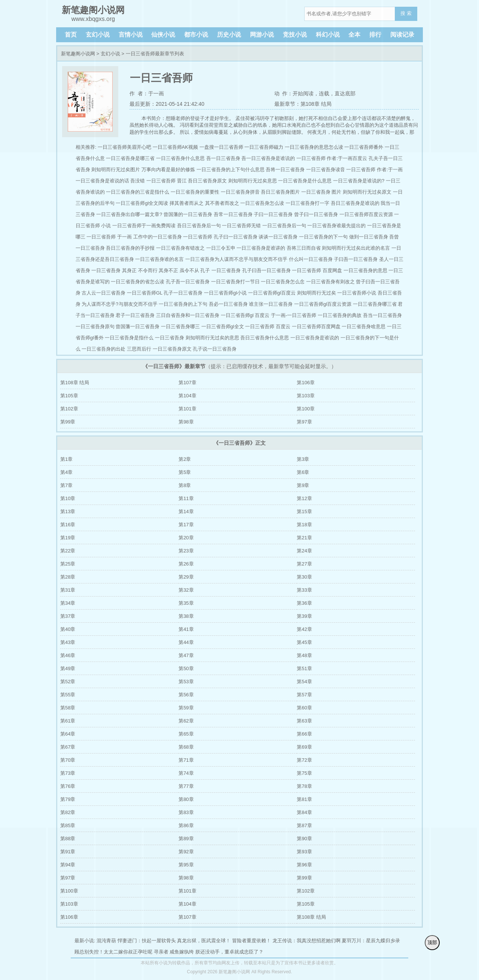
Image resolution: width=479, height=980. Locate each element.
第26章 (186, 564)
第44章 (186, 642)
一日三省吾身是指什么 (129, 338)
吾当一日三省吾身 (382, 315)
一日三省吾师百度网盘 (316, 326)
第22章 (68, 551)
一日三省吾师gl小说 (225, 293)
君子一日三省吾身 (135, 315)
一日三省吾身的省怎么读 (138, 282)
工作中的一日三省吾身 (158, 237)
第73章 (68, 773)
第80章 (186, 799)
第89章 (186, 839)
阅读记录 (402, 35)
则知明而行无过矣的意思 (212, 338)
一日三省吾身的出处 (103, 349)
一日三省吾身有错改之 (180, 248)
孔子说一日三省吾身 (215, 349)
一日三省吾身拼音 (240, 192)
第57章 (304, 695)
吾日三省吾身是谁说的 (355, 203)
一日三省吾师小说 (357, 293)
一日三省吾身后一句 (284, 226)
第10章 (68, 498)
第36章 (304, 603)
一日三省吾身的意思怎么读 (314, 147)
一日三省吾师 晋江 (167, 181)
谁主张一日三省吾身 (271, 304)
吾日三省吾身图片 (280, 192)
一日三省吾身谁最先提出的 (336, 226)
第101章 (187, 409)
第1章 (66, 459)
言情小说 (131, 35)
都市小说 (196, 35)
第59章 (186, 708)
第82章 (68, 812)
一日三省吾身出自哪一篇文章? (129, 214)
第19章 (68, 538)
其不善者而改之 (222, 203)
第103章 (306, 396)
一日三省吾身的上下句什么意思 (231, 170)
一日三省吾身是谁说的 (315, 338)
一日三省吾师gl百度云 (272, 293)
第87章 (304, 825)
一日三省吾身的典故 (340, 315)
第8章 (185, 485)
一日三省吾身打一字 (307, 203)
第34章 (68, 603)
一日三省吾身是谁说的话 (102, 181)
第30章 (304, 577)
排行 (375, 35)
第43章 (68, 642)
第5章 (185, 472)
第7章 (66, 485)
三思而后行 (139, 349)
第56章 (186, 695)
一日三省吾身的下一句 (323, 237)
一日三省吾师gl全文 (223, 326)
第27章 (304, 564)
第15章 (304, 511)
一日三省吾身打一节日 (235, 282)
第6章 (303, 472)
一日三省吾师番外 (364, 147)
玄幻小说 (98, 35)
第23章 (186, 551)
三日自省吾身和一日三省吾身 (188, 315)
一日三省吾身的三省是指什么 (138, 192)
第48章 (304, 655)
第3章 (303, 459)
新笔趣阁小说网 (78, 54)
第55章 (68, 695)
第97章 (304, 422)
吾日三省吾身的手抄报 (130, 248)
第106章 (306, 383)
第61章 (68, 721)
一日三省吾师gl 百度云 (245, 315)
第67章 (68, 747)
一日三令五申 (221, 248)
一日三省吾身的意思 (365, 270)
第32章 (186, 590)
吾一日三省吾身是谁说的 (268, 158)
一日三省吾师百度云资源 (366, 214)
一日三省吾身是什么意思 (305, 181)
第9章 (303, 485)
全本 (354, 35)
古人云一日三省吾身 (103, 293)
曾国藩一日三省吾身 (138, 326)
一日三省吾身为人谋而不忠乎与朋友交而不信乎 (236, 259)
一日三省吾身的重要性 (195, 192)
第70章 (68, 760)
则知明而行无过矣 (317, 293)
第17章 (186, 525)
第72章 (304, 760)
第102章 (69, 409)
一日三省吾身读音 (326, 170)
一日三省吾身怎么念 (283, 282)
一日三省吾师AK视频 (175, 147)
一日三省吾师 (198, 237)
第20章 (186, 538)
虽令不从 (189, 270)
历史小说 (229, 35)
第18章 (304, 525)
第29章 (186, 577)
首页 (71, 35)
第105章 (69, 396)
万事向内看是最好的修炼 (168, 170)
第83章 (186, 812)
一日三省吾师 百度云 (268, 326)
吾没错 (138, 181)
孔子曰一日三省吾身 (236, 237)
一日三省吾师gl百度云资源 (323, 304)
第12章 (304, 498)
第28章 (68, 577)
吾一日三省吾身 (223, 158)
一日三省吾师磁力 (264, 147)
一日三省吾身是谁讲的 (261, 248)
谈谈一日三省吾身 (278, 237)
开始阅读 (303, 93)
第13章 (68, 511)
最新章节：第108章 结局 (303, 104)
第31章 (68, 590)
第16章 (68, 525)
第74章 (186, 773)
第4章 (66, 472)
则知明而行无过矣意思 (253, 181)
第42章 (304, 629)
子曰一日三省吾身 (273, 214)
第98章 (186, 422)
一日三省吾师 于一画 (109, 237)
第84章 (304, 812)
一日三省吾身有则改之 (330, 282)
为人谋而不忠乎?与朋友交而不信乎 (119, 304)
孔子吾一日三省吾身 (188, 282)
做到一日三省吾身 (369, 237)
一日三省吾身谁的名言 (159, 259)
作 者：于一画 (147, 93)
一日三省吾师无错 (241, 226)
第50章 (186, 668)
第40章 (68, 629)
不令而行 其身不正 (158, 270)
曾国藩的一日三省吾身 (188, 214)
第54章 (304, 682)
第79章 (68, 799)
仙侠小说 (163, 35)
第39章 (304, 616)
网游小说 (262, 35)
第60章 (304, 708)
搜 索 (406, 13)
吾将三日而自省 (304, 248)
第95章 (186, 865)
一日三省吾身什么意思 (180, 158)
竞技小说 (295, 35)
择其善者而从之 (187, 203)
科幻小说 (328, 35)
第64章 (68, 734)
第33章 (304, 590)
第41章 (186, 629)
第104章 (187, 396)
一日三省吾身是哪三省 (130, 158)
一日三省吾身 (170, 338)
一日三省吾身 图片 (321, 192)
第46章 (68, 655)
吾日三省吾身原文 (207, 181)
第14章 (186, 511)
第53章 (186, 682)
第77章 (186, 786)
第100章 (306, 409)
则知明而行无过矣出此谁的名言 (356, 248)
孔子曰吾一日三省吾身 (266, 270)
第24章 (304, 551)
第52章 (68, 682)
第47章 (186, 655)
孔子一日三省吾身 (183, 293)
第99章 (68, 422)
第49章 (68, 668)
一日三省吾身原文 (172, 349)
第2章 (185, 459)
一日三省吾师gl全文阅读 (142, 203)
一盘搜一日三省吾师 (221, 147)
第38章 (186, 616)
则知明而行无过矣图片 (116, 170)
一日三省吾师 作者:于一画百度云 (332, 158)
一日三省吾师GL (145, 293)
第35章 (186, 603)
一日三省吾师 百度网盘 (317, 270)
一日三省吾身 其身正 (114, 270)
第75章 (304, 773)
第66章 (304, 734)
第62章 (186, 721)
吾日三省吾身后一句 (199, 226)
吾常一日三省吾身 (233, 214)
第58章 (68, 708)
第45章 (304, 642)
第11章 (186, 498)
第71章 (186, 760)
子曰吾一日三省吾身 (356, 259)
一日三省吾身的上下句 (183, 304)
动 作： (284, 93)
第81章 (304, 799)
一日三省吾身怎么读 (262, 203)
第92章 (186, 852)
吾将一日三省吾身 (285, 170)
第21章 (304, 538)
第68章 (186, 747)
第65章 (186, 734)
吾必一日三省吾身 (228, 304)
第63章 (304, 721)
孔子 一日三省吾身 (220, 270)
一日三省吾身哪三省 (375, 304)
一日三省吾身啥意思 (364, 326)
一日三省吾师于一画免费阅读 (144, 226)
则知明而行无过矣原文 (367, 192)
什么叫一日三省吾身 (311, 259)
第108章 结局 (75, 383)
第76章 (68, 786)
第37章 (68, 616)
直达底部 (345, 93)
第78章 (304, 786)
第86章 (186, 825)
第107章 (187, 383)
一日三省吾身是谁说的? (359, 181)
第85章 (68, 825)
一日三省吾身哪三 (180, 326)
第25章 (68, 564)
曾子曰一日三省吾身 (316, 214)
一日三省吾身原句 (95, 326)
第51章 (304, 668)
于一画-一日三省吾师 (294, 315)
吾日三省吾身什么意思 (265, 338)
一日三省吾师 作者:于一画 (374, 170)
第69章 (304, 747)
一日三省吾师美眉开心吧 (124, 147)
